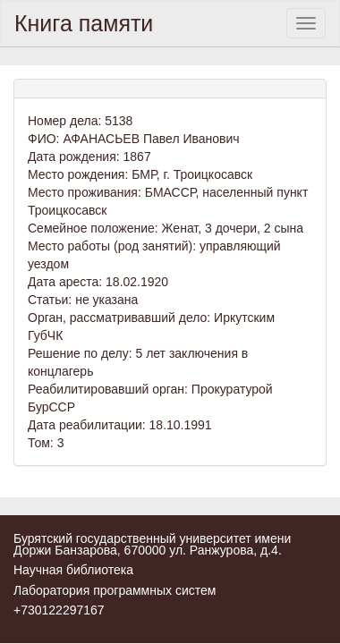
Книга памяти (84, 23)
